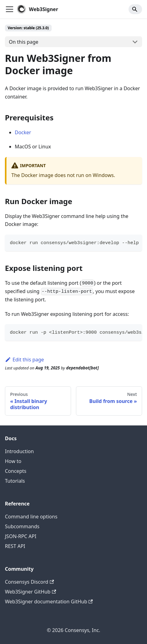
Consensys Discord (29, 582)
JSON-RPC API (21, 536)
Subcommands (22, 526)
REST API (15, 546)
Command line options (31, 517)
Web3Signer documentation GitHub (49, 602)
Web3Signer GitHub (30, 592)
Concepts (16, 471)
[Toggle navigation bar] (10, 9)
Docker (23, 132)
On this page (24, 42)
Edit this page (24, 360)
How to (13, 461)
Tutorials (15, 481)
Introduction (19, 451)
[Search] (135, 9)
